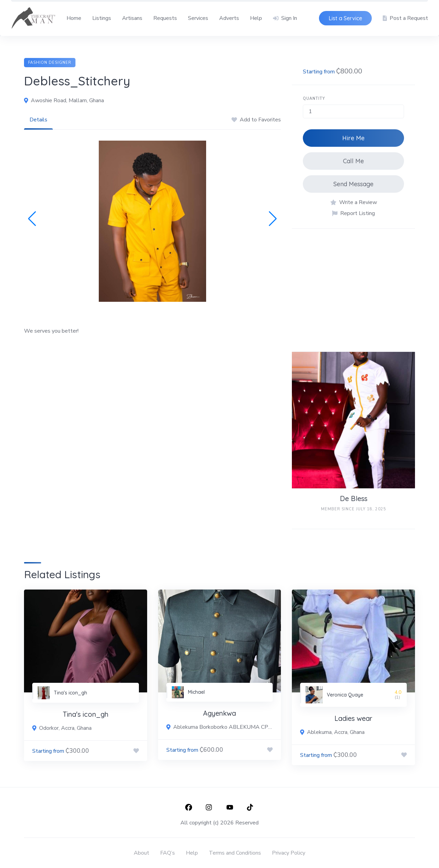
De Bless (354, 498)
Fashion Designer (50, 63)
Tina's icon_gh (70, 693)
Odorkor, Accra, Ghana (65, 728)
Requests (165, 18)
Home (74, 18)
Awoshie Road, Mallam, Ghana (67, 100)
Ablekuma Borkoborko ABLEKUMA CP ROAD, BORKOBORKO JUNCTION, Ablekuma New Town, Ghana (223, 727)
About (141, 853)
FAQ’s (168, 853)
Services (198, 18)
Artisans (132, 18)
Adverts (229, 18)
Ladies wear (353, 718)
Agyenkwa (219, 713)
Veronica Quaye (345, 695)
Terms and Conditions (235, 853)
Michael (196, 692)
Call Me (353, 161)
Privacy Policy (289, 853)
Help (256, 18)
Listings (102, 18)
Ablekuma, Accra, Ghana (336, 732)
